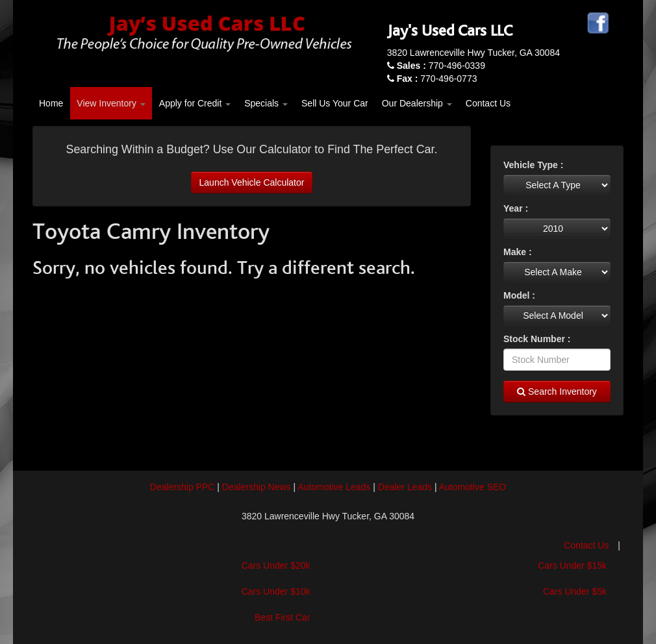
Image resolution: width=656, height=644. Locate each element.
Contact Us (488, 103)
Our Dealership (417, 103)
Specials (266, 103)
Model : (519, 295)
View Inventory (111, 103)
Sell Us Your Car (335, 103)
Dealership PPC (183, 487)
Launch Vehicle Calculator (252, 182)
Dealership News (257, 487)
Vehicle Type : (533, 165)
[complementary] (617, 605)
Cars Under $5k (575, 591)
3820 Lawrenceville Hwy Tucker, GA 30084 (473, 53)
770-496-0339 (441, 66)
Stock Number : (537, 339)
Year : (516, 208)
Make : (518, 252)
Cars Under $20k (276, 565)
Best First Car (283, 617)
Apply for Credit (195, 103)
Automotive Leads (334, 487)
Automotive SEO (473, 487)
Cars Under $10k (276, 591)
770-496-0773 (437, 79)
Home (51, 103)
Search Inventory (557, 391)
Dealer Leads (405, 487)
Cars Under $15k (572, 565)
